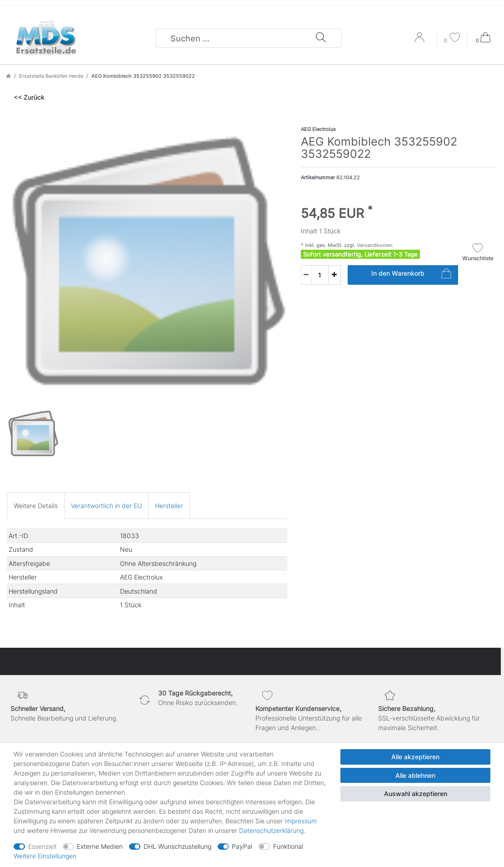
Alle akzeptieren (415, 757)
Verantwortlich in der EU (106, 506)
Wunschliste (478, 252)
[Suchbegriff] (236, 38)
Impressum (301, 821)
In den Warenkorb (411, 275)
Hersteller (169, 506)
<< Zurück (29, 97)
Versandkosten (374, 245)
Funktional (288, 846)
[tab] (36, 506)
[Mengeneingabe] (314, 275)
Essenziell (42, 846)
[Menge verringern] (306, 275)
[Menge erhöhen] (334, 275)
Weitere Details (36, 506)
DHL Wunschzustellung (177, 846)
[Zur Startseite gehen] (9, 76)
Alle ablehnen (415, 775)
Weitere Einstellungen (45, 856)
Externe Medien (100, 846)
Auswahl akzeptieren (416, 794)
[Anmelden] (420, 40)
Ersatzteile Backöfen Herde (51, 76)
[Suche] (320, 38)
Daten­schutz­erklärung (271, 830)
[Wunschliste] (452, 38)
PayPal (242, 846)
